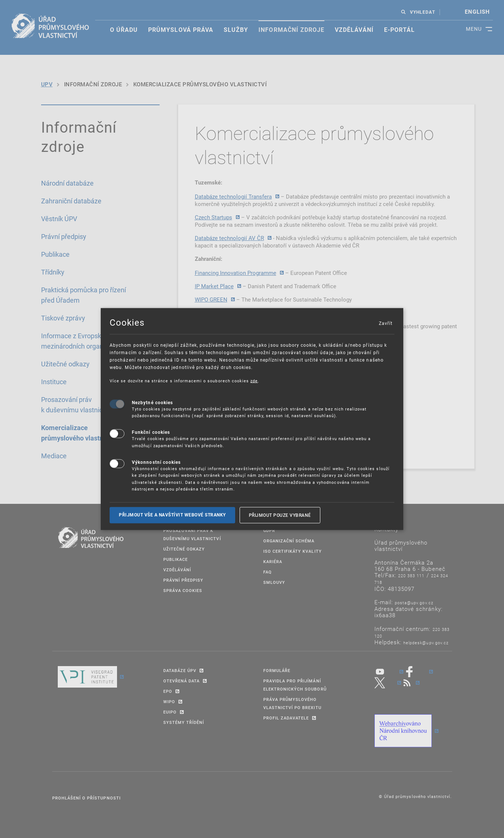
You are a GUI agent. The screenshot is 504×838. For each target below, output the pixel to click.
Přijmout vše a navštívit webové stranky (172, 515)
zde (254, 381)
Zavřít (385, 323)
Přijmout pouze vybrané (280, 515)
